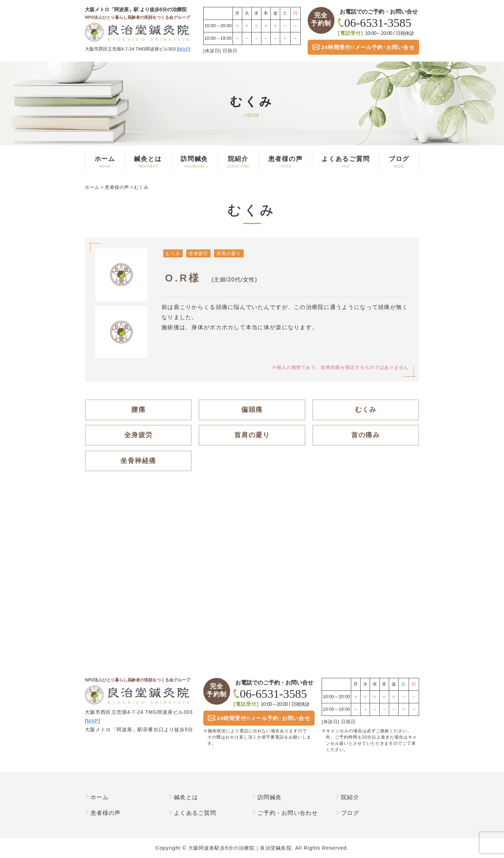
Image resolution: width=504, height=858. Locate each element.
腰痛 (138, 409)
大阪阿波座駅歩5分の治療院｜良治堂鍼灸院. (241, 848)
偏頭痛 (252, 409)
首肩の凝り (229, 253)
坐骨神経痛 (138, 461)
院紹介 (238, 162)
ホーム (105, 162)
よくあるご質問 (346, 162)
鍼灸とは (148, 162)
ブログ (399, 162)
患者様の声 (285, 162)
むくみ (173, 253)
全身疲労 (198, 253)
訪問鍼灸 (194, 162)
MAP (184, 49)
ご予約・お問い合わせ (288, 813)
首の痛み (365, 435)
